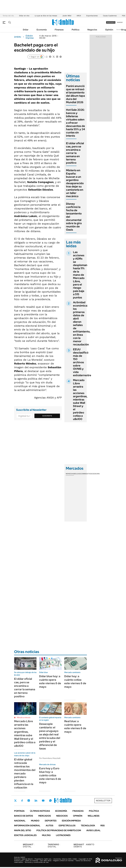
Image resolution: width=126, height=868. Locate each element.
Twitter (15, 801)
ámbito (18, 37)
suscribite (111, 22)
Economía (42, 30)
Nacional (20, 821)
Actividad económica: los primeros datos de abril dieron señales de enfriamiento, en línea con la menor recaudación (82, 323)
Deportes (51, 821)
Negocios (92, 30)
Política (76, 30)
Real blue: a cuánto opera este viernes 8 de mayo (75, 726)
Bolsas (77, 474)
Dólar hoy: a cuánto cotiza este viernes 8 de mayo (75, 682)
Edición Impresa (71, 821)
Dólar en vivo (24, 16)
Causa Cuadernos (110, 16)
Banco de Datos (24, 816)
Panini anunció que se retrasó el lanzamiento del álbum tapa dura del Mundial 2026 (75, 94)
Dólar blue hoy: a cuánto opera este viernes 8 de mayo (50, 682)
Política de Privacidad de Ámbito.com (59, 830)
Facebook (22, 801)
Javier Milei (67, 16)
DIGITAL (29, 846)
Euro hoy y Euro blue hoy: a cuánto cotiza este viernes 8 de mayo (50, 775)
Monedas (70, 474)
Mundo (35, 821)
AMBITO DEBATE (84, 846)
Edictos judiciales (25, 835)
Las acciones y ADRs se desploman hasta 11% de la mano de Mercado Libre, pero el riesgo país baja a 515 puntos (80, 275)
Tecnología (88, 826)
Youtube (43, 801)
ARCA (79, 16)
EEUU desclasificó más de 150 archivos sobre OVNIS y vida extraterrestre (82, 362)
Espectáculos (67, 826)
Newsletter (120, 30)
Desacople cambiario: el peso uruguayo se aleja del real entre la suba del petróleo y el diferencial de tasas (50, 736)
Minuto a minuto (24, 717)
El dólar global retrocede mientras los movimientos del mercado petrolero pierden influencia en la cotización (25, 773)
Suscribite (47, 416)
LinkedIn (36, 800)
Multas (46, 835)
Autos (49, 826)
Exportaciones (92, 16)
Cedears (96, 474)
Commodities (86, 474)
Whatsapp (50, 800)
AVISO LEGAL (93, 830)
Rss (103, 826)
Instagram (29, 800)
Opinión (109, 30)
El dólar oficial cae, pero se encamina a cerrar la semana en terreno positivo (75, 153)
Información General (27, 826)
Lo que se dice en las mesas (46, 16)
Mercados (45, 816)
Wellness (94, 816)
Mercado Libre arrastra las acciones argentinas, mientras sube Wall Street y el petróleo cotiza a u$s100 (80, 400)
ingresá (120, 22)
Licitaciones (63, 835)
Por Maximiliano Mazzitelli (50, 758)
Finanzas (59, 30)
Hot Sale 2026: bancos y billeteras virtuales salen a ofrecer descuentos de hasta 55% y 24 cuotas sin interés (76, 123)
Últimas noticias (40, 811)
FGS (124, 16)
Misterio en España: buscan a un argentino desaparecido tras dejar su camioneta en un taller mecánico (75, 183)
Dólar (26, 30)
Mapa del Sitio (23, 830)
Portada (19, 811)
